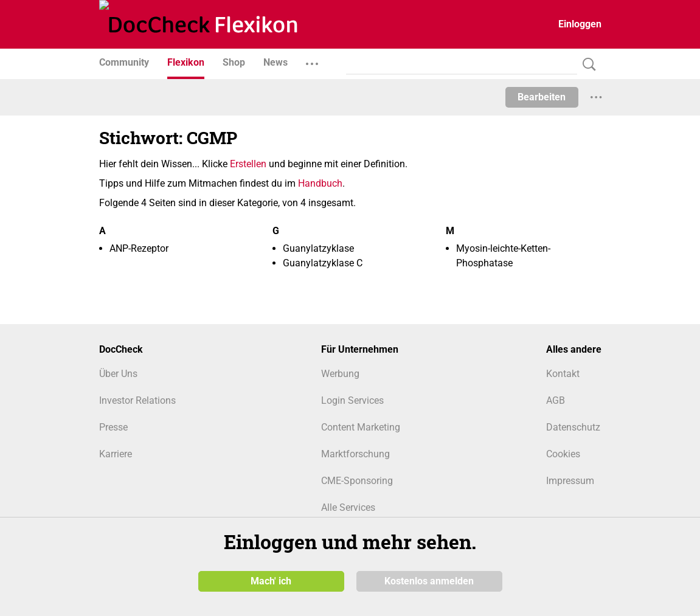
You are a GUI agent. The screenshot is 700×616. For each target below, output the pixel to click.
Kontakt (563, 374)
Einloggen (580, 24)
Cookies (563, 454)
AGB (556, 400)
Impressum (570, 481)
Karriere (116, 454)
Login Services (352, 400)
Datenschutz (573, 427)
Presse (113, 427)
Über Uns (118, 374)
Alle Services (348, 507)
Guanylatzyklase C (323, 263)
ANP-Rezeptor (139, 248)
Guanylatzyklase (318, 248)
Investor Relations (137, 400)
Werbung (340, 374)
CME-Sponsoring (357, 481)
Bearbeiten (542, 97)
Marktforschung (355, 454)
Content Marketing (361, 427)
